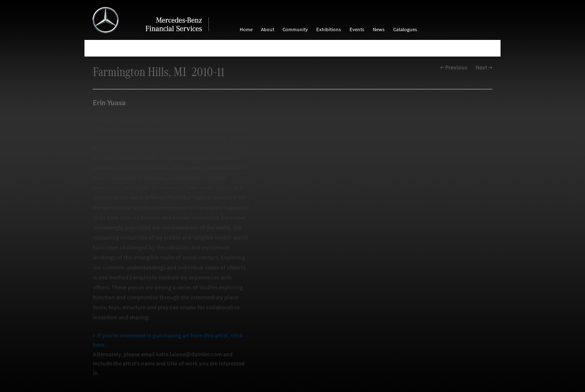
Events (357, 30)
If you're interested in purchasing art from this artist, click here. (168, 340)
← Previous (454, 68)
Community (295, 30)
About (268, 30)
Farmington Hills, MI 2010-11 (159, 72)
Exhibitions (329, 30)
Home (246, 30)
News (379, 30)
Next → (484, 68)
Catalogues (405, 30)
